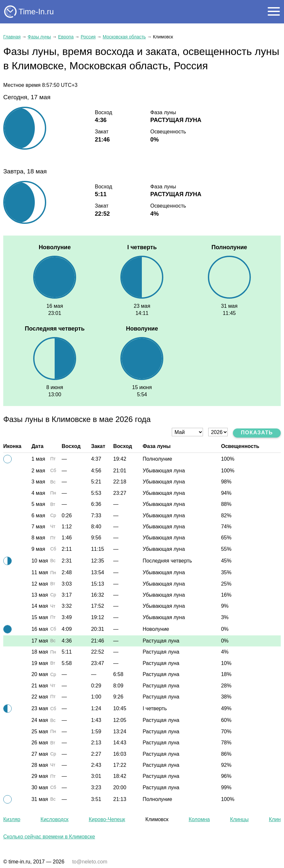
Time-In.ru (36, 12)
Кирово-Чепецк (107, 819)
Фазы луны (39, 37)
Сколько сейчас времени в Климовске (49, 837)
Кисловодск (55, 819)
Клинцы (239, 819)
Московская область (124, 37)
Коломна (199, 819)
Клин (275, 819)
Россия (88, 37)
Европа (66, 37)
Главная (12, 37)
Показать (257, 433)
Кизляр (12, 819)
